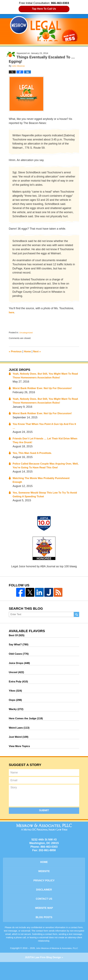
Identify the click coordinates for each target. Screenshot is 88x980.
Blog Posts (44, 935)
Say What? (19, 651)
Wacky (17, 719)
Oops (16, 710)
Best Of (17, 641)
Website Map (44, 925)
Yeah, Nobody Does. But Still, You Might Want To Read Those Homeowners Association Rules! (44, 376)
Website (44, 885)
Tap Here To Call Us (44, 9)
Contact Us (44, 915)
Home (29, 351)
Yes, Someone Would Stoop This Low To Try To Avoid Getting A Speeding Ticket (43, 500)
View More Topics (20, 758)
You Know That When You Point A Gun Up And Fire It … (46, 429)
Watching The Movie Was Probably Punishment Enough (43, 485)
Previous (16, 351)
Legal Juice (44, 29)
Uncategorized (26, 333)
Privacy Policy (44, 895)
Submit (44, 823)
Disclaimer (44, 905)
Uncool (17, 680)
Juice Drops (20, 370)
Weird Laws (20, 739)
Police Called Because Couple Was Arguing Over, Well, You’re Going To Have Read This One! (45, 470)
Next (39, 351)
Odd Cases (20, 661)
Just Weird (19, 749)
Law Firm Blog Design (43, 975)
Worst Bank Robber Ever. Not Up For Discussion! (45, 390)
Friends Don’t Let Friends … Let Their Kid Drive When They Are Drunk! (44, 444)
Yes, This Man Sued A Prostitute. (34, 457)
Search (77, 620)
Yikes (16, 700)
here (12, 312)
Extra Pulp (19, 690)
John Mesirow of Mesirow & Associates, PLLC (57, 966)
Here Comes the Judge (27, 729)
